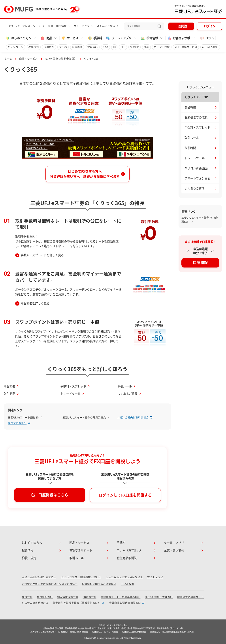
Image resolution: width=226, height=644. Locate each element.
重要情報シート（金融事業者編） (121, 597)
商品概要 (9, 386)
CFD (123, 47)
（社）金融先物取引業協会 (133, 418)
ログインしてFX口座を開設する (125, 495)
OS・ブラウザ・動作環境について (81, 577)
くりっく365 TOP (196, 97)
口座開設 (181, 26)
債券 (146, 47)
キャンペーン (15, 47)
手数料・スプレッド (73, 386)
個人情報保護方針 (68, 597)
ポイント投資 (162, 47)
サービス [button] (70, 38)
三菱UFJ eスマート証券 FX (24, 418)
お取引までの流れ (196, 117)
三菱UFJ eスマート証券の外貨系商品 (84, 418)
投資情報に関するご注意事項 (99, 584)
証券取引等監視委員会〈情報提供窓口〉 (77, 603)
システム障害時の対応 (35, 603)
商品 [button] (46, 38)
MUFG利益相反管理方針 (159, 597)
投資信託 (92, 47)
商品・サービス (28, 59)
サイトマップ (82, 26)
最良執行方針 (45, 597)
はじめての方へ (32, 543)
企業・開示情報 (57, 26)
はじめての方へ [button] (18, 38)
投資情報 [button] (149, 38)
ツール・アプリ (174, 543)
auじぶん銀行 (210, 47)
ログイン (210, 26)
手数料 (95, 38)
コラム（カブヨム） (130, 550)
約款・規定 (29, 558)
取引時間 (9, 394)
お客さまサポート (181, 38)
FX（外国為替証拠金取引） (61, 59)
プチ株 (63, 47)
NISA (105, 47)
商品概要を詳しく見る (35, 303)
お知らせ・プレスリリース (25, 26)
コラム (207, 38)
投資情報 (28, 550)
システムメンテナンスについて (124, 577)
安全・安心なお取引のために (39, 577)
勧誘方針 (27, 597)
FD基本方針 (90, 597)
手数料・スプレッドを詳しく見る (42, 255)
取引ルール (125, 386)
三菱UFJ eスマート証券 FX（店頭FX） (200, 220)
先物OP (134, 47)
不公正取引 (127, 584)
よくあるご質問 (106, 26)
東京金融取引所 (17, 423)
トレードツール (71, 394)
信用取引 (49, 47)
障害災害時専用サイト (190, 597)
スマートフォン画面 (197, 178)
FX (114, 47)
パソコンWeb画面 (196, 168)
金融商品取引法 (127, 558)
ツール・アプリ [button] (119, 38)
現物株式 (34, 47)
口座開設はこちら (53, 495)
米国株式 (77, 47)
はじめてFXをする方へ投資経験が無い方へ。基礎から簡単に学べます (85, 174)
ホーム (8, 59)
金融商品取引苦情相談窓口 (125, 603)
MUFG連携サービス (186, 47)
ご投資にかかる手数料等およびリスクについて (50, 584)
